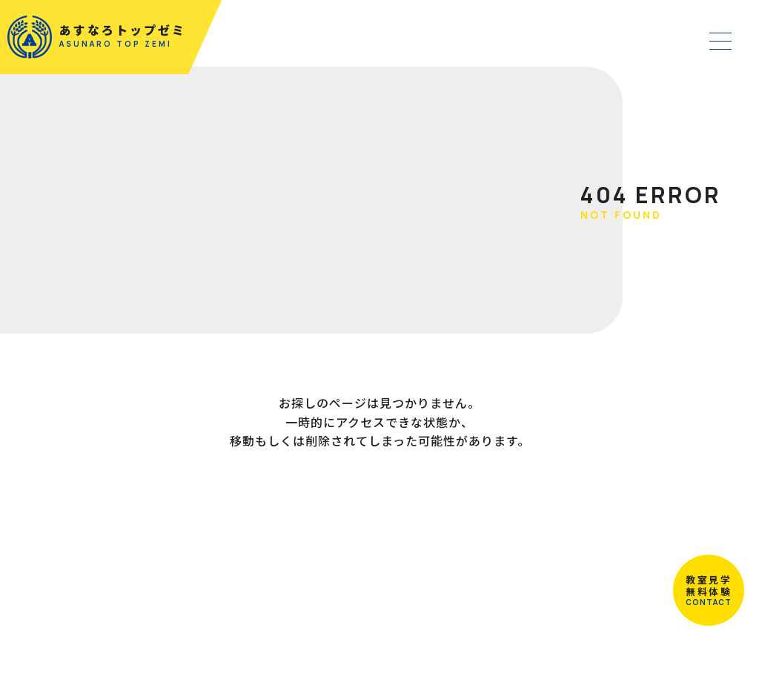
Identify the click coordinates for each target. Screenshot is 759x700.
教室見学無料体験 (700, 581)
